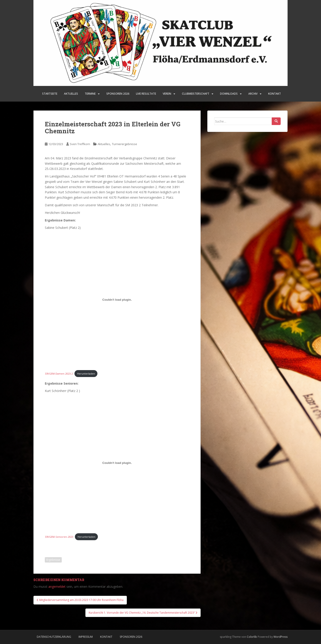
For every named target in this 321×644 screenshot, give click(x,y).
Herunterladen (86, 374)
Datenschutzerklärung (54, 637)
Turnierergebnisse (124, 144)
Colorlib (252, 637)
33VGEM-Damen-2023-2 (59, 374)
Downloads (229, 94)
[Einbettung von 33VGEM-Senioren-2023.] (117, 463)
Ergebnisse (53, 560)
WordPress (281, 637)
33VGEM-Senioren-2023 (59, 537)
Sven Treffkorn (80, 144)
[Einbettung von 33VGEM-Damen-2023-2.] (117, 300)
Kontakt (275, 94)
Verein (167, 94)
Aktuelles (71, 94)
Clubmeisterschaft (196, 94)
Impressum (86, 637)
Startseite (50, 94)
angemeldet (57, 587)
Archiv (253, 94)
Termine (90, 94)
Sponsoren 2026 (131, 637)
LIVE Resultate (146, 94)
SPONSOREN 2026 (118, 94)
